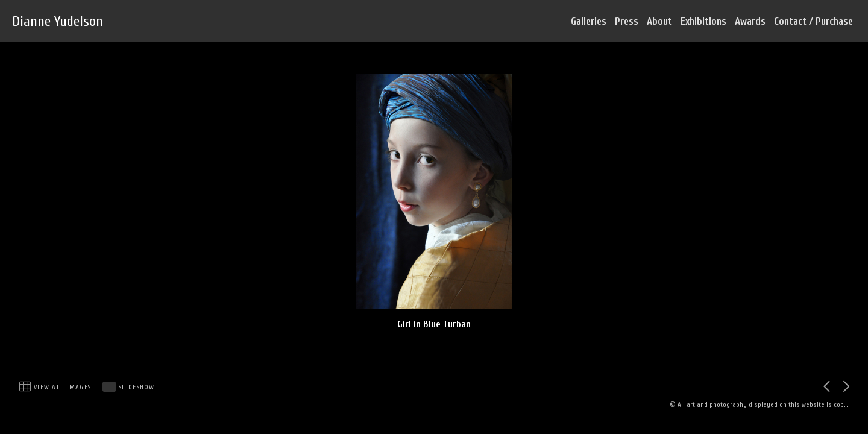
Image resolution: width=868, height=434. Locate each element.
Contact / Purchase (813, 21)
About (659, 21)
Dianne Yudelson (58, 21)
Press (627, 21)
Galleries (589, 21)
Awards (750, 21)
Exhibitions (703, 21)
